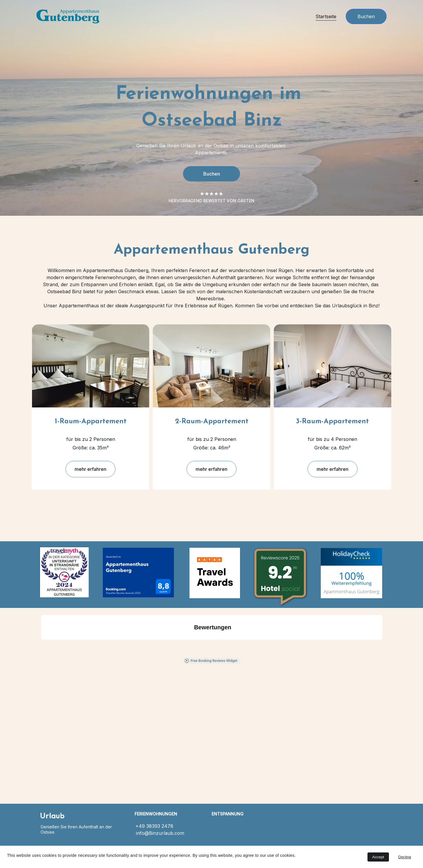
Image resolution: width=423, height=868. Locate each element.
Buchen (366, 16)
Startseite (326, 16)
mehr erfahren (90, 470)
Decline (405, 857)
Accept (378, 857)
